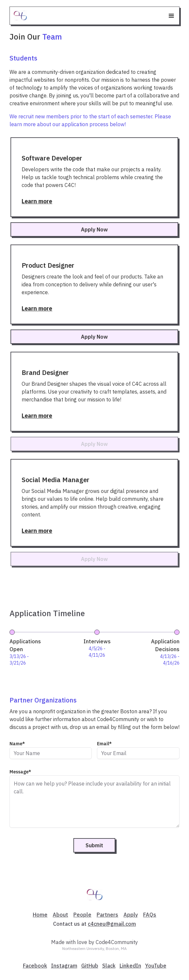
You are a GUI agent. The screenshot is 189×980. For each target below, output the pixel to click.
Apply (131, 915)
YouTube (156, 966)
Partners (107, 915)
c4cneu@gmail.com (112, 924)
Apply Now (94, 229)
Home (40, 915)
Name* (17, 744)
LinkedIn (130, 966)
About (60, 915)
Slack (109, 966)
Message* (20, 772)
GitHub (90, 966)
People (82, 915)
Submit (94, 845)
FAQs (150, 915)
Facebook (35, 966)
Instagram (64, 966)
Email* (104, 744)
